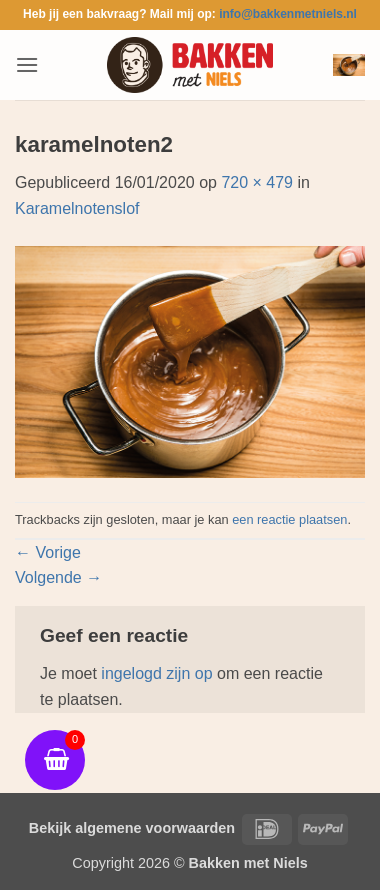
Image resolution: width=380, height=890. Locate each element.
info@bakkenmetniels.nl (288, 14)
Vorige (48, 552)
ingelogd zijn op (156, 673)
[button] (27, 64)
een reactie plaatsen (289, 519)
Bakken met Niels (248, 863)
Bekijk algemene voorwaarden (132, 828)
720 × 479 (257, 182)
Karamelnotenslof (77, 208)
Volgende (58, 577)
